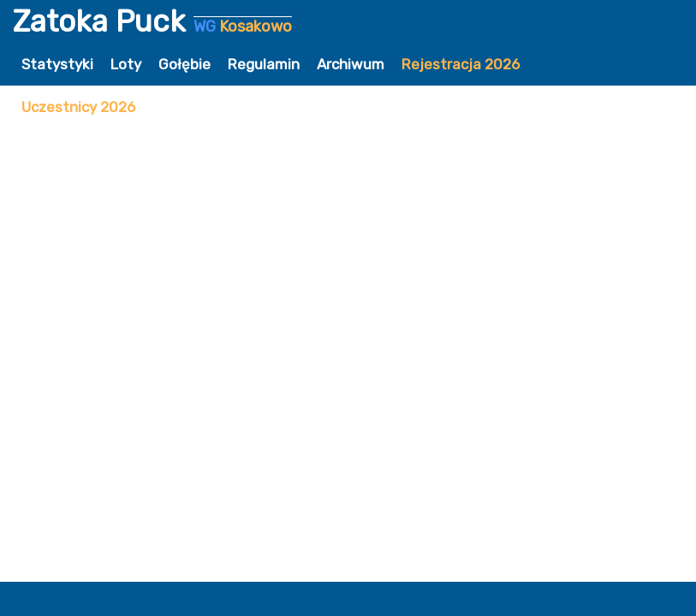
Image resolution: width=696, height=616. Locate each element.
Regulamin (264, 64)
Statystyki (57, 64)
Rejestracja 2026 (461, 64)
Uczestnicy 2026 (78, 107)
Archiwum (351, 64)
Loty (126, 64)
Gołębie (184, 64)
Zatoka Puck (152, 21)
